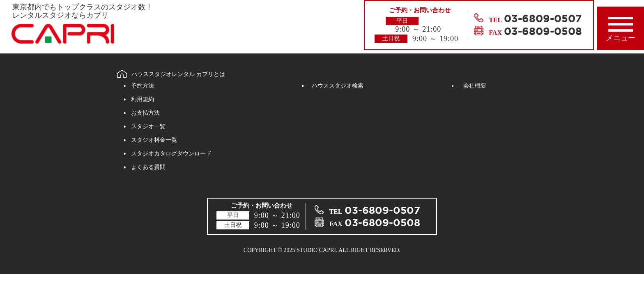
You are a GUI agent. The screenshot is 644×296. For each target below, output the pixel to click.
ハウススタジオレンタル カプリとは (178, 74)
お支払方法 (145, 113)
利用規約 (143, 99)
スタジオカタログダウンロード (171, 154)
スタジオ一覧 (148, 126)
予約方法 (143, 86)
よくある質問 (148, 167)
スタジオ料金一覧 (154, 140)
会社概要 (475, 86)
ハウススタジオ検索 (338, 86)
